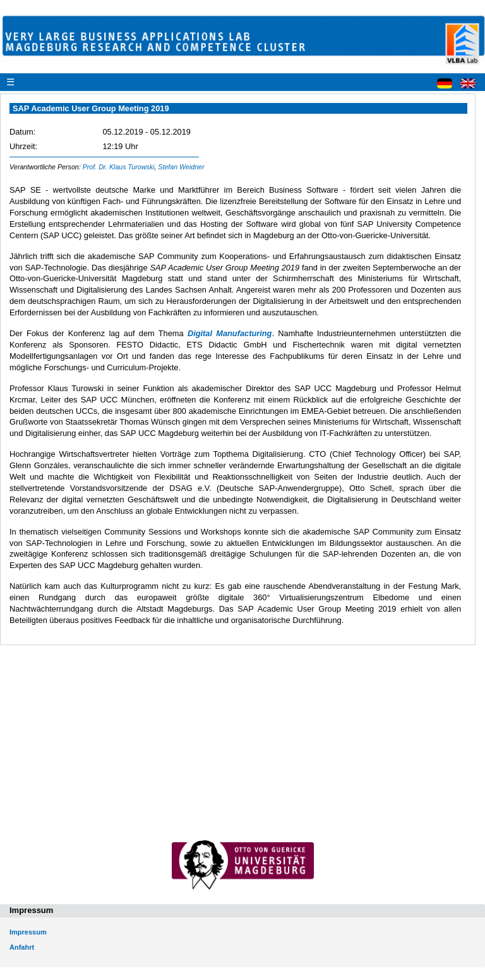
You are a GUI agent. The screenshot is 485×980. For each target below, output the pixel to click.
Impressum (28, 932)
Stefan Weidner (181, 167)
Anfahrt (22, 947)
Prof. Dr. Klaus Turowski (119, 167)
